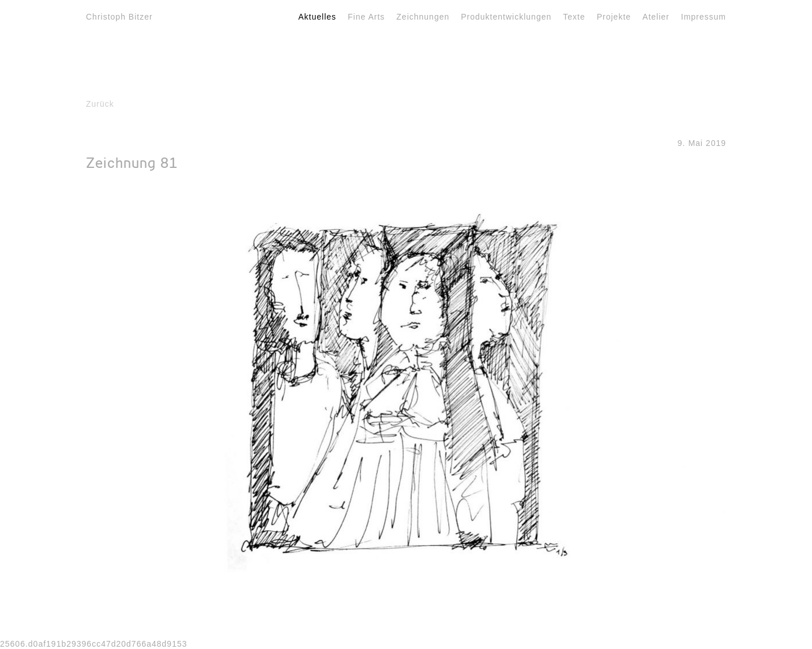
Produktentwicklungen (506, 17)
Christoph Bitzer (119, 17)
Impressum (704, 17)
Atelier (656, 17)
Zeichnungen (423, 17)
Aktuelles (317, 17)
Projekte (614, 17)
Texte (574, 17)
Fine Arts (366, 17)
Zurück (100, 104)
